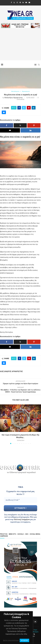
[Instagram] (17, 2)
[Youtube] (26, 2)
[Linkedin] (23, 2)
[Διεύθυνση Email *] (20, 500)
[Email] (29, 2)
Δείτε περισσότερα (11, 640)
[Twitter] (14, 3)
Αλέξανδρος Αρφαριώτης (14, 98)
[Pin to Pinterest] (29, 108)
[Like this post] (14, 108)
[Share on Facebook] (19, 108)
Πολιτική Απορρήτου (22, 519)
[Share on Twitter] (24, 108)
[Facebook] (11, 2)
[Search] (39, 65)
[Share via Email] (4, 112)
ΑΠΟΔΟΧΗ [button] (24, 640)
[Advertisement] (20, 47)
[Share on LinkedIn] (34, 108)
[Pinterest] (20, 2)
